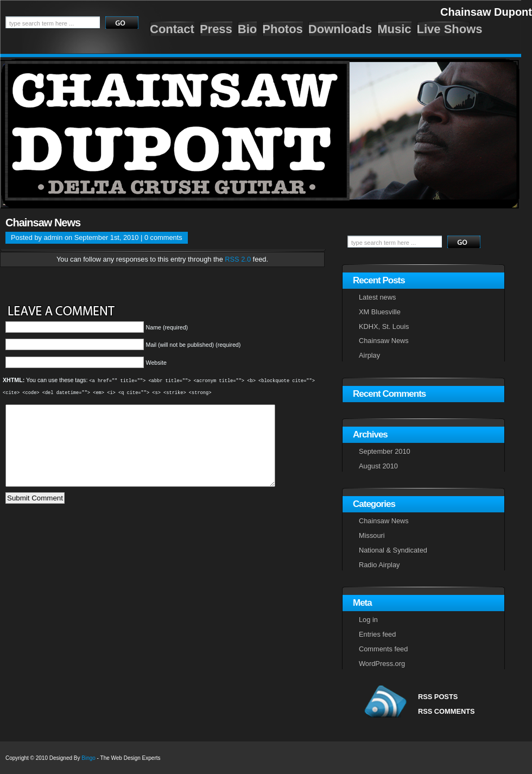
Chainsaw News (43, 223)
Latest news (377, 297)
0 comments (163, 237)
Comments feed (383, 649)
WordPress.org (382, 664)
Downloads (340, 29)
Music (394, 29)
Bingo (88, 758)
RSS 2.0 (238, 259)
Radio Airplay (379, 565)
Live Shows (450, 29)
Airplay (369, 355)
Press (216, 29)
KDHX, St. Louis (384, 326)
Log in (368, 620)
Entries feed (377, 634)
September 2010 (385, 451)
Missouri (372, 535)
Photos (283, 29)
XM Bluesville (380, 312)
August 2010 (378, 466)
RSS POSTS (438, 697)
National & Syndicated (393, 550)
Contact (172, 29)
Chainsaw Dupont (486, 12)
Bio (247, 29)
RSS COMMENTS (446, 711)
